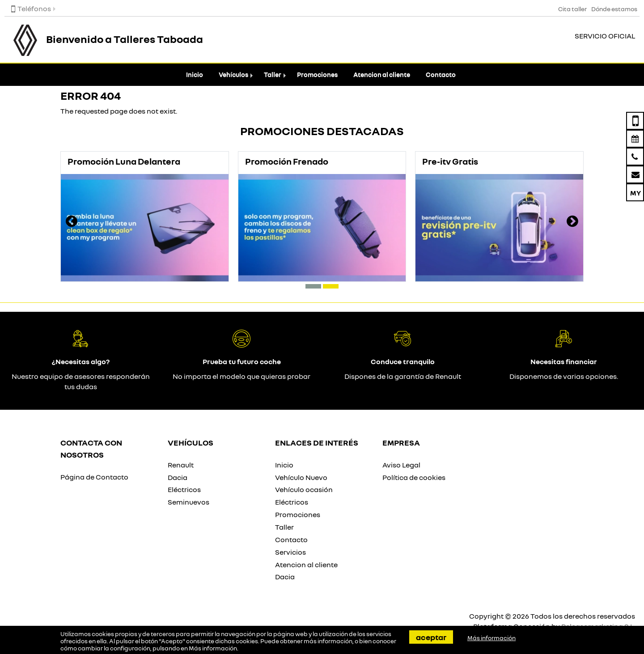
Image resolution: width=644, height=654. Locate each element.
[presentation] (72, 222)
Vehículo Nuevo (301, 477)
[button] (313, 286)
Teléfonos (31, 8)
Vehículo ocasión (304, 489)
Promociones (317, 74)
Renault (181, 465)
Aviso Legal (401, 465)
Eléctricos (184, 489)
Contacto (441, 74)
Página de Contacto (94, 477)
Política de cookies (414, 477)
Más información (213, 648)
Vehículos (233, 74)
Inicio (195, 74)
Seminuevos (189, 502)
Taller (273, 74)
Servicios (290, 552)
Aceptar (431, 637)
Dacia (178, 477)
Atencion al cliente (382, 74)
